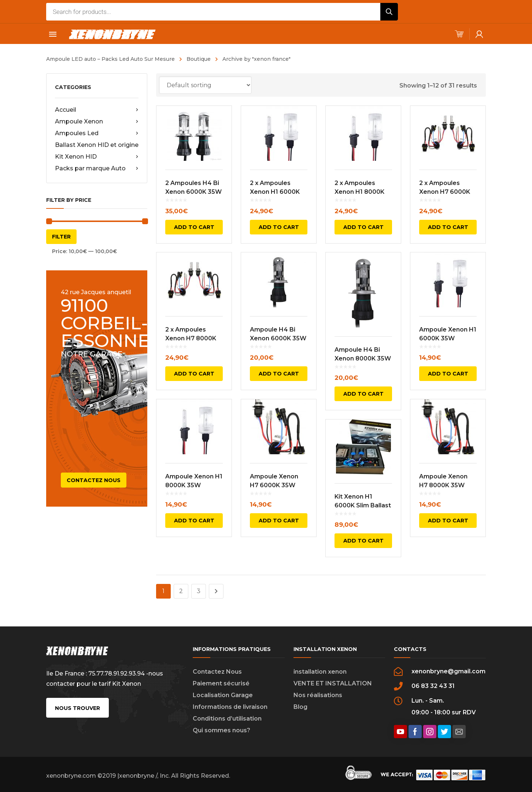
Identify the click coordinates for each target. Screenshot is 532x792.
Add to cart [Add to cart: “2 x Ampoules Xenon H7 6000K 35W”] (448, 227)
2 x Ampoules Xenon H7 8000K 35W (191, 338)
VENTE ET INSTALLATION (333, 683)
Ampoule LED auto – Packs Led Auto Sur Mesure (110, 59)
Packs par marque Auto (97, 169)
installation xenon (320, 672)
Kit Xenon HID (97, 157)
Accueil (97, 110)
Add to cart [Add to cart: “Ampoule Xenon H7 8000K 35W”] (448, 521)
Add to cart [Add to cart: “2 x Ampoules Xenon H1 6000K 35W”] (279, 227)
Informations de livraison (230, 707)
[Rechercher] (389, 12)
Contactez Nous (217, 672)
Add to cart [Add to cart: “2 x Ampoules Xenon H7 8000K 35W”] (194, 374)
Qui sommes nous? (221, 730)
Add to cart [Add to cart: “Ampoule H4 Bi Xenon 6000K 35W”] (279, 374)
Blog (300, 707)
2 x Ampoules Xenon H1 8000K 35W (359, 192)
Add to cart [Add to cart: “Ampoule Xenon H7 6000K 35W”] (279, 521)
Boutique (199, 59)
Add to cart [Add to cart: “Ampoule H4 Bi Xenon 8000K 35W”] (363, 394)
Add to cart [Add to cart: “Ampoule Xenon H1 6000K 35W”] (448, 374)
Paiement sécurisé (221, 683)
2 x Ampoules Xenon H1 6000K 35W (275, 192)
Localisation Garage (223, 695)
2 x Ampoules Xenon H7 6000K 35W (445, 192)
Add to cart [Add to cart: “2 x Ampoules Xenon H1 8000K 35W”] (363, 227)
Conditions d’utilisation (227, 719)
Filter (61, 237)
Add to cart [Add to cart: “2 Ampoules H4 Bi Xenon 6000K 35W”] (194, 227)
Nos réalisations (318, 695)
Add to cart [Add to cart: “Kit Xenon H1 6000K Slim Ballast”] (363, 541)
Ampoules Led (97, 133)
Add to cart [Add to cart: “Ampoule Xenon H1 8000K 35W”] (194, 521)
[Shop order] (205, 85)
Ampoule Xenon (97, 122)
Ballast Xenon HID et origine (97, 145)
